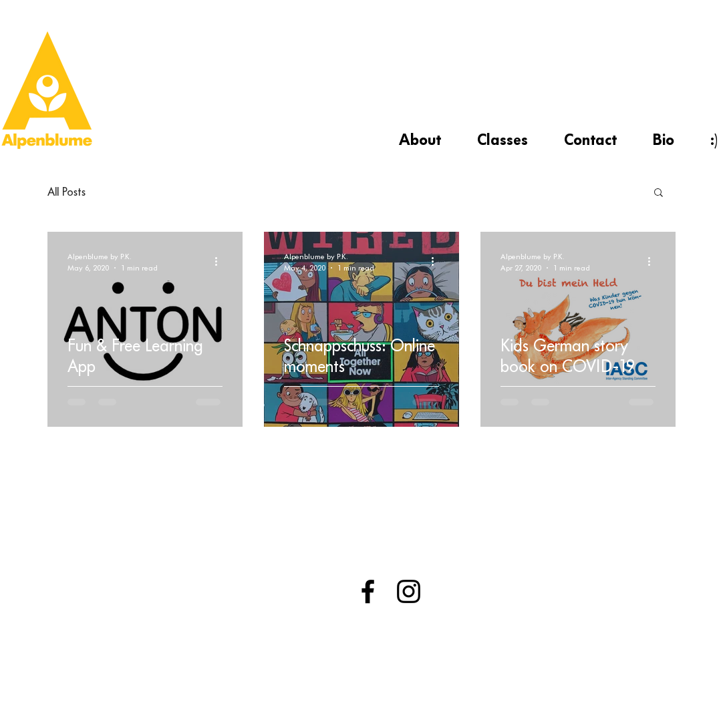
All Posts (66, 192)
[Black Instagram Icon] (409, 591)
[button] (659, 193)
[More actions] (221, 261)
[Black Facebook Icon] (368, 591)
